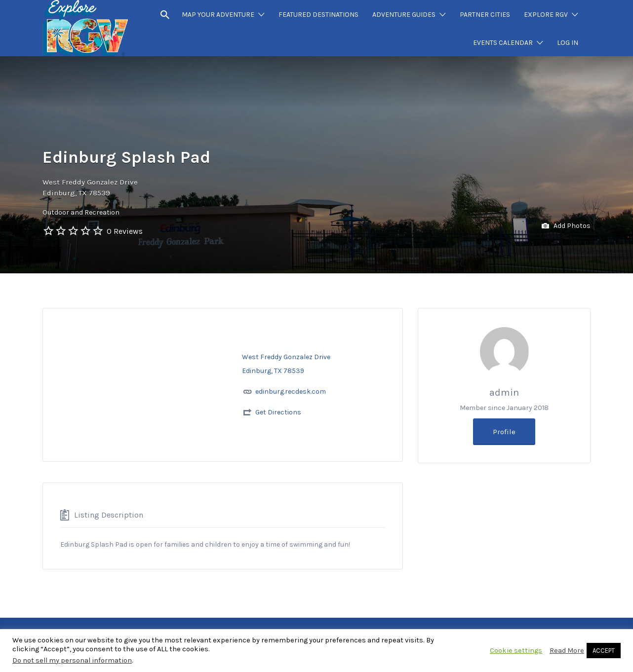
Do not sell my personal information (72, 660)
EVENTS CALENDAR (503, 43)
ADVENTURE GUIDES (404, 15)
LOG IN (568, 43)
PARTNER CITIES (485, 15)
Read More (567, 651)
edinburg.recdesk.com (291, 392)
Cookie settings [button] (516, 651)
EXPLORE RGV (546, 15)
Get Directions (278, 412)
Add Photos (566, 226)
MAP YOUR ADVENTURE (218, 15)
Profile (504, 432)
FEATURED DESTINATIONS (318, 15)
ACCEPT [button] (604, 651)
